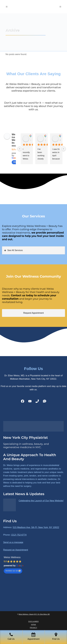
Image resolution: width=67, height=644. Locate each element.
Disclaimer (33, 621)
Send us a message (13, 542)
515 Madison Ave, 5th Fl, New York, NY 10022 (36, 527)
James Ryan (31, 137)
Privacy (33, 628)
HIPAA (33, 625)
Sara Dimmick (45, 137)
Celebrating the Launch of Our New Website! (41, 501)
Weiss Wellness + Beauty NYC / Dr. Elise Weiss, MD (34, 614)
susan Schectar (60, 137)
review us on (13, 571)
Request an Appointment (16, 550)
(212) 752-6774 (19, 535)
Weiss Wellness (14, 140)
